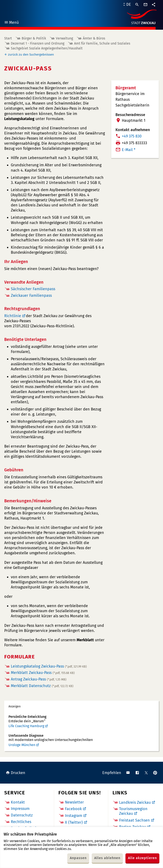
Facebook (73, 809)
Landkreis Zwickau (135, 802)
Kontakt (18, 802)
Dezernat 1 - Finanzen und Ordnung (38, 43)
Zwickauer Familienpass (31, 295)
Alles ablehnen (107, 858)
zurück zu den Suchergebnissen (31, 55)
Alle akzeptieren (142, 858)
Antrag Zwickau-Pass (39, 679)
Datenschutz (22, 815)
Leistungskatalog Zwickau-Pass (49, 666)
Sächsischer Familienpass (33, 289)
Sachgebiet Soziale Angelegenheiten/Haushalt (47, 48)
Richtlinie (13, 316)
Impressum (20, 809)
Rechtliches (21, 822)
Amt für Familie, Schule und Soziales (102, 43)
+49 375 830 (132, 136)
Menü (11, 23)
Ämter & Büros (94, 38)
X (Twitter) (74, 822)
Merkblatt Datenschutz (42, 686)
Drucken (16, 773)
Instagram (74, 816)
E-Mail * (129, 150)
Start (8, 38)
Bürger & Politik (34, 38)
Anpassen (78, 858)
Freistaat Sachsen (134, 820)
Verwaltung (64, 38)
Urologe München (22, 745)
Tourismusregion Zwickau (133, 811)
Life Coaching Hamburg (26, 726)
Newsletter (74, 802)
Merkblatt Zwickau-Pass (43, 673)
